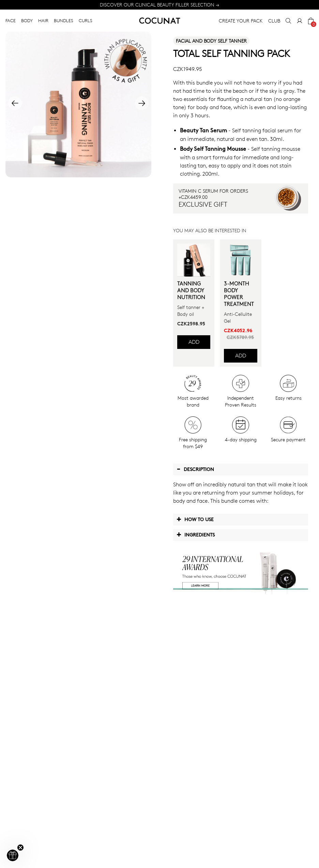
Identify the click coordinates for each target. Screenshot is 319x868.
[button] (13, 855)
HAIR (43, 20)
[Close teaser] (20, 848)
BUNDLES (64, 20)
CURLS (86, 20)
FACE (11, 20)
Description (195, 469)
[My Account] (300, 21)
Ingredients (196, 534)
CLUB (274, 21)
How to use (195, 519)
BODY (27, 20)
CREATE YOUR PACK (241, 21)
